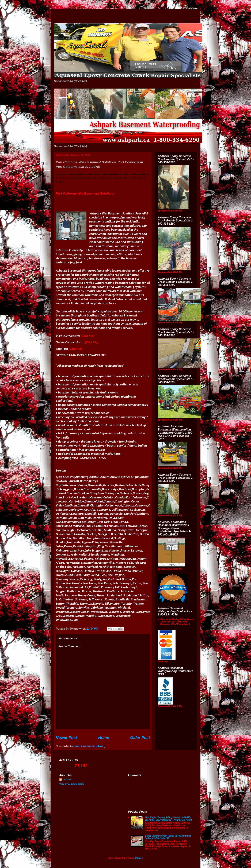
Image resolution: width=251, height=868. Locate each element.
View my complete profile (72, 784)
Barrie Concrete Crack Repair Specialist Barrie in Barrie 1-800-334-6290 (168, 837)
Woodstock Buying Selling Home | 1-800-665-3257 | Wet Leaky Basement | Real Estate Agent (177, 622)
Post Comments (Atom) (90, 746)
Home (104, 738)
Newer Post (66, 738)
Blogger (138, 858)
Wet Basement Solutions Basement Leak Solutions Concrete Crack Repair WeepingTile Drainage (60, 16)
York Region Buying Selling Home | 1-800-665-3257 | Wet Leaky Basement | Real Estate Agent (168, 819)
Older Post (140, 738)
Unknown (67, 779)
